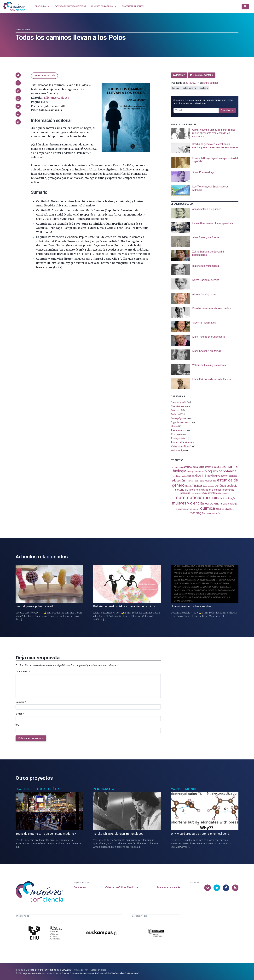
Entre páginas (23, 30)
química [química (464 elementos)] (208, 508)
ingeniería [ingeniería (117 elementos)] (185, 493)
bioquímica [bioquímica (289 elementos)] (214, 471)
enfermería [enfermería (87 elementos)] (190, 481)
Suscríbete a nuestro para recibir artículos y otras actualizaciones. (203, 102)
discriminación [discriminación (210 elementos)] (205, 476)
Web (18, 725)
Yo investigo (178, 450)
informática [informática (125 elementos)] (228, 490)
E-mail (20, 714)
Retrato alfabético (181, 442)
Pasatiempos (178, 430)
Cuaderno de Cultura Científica (37, 789)
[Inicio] (14, 6)
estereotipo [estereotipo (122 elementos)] (210, 481)
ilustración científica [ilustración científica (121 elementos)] (211, 490)
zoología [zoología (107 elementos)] (216, 513)
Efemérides (177, 406)
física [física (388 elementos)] (197, 485)
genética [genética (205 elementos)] (220, 486)
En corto (175, 410)
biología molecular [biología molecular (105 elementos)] (196, 472)
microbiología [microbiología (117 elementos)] (228, 498)
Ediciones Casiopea (56, 98)
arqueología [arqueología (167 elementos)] (191, 467)
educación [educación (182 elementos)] (178, 480)
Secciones (80, 887)
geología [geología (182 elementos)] (232, 486)
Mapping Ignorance (184, 789)
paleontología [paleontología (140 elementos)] (230, 504)
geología (204, 88)
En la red (176, 414)
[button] (18, 75)
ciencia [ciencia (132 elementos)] (191, 476)
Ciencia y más (179, 402)
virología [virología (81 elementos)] (207, 513)
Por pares (176, 434)
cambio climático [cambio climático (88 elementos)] (180, 476)
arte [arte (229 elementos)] (201, 467)
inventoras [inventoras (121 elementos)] (213, 493)
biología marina (190, 88)
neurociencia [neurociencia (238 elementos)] (213, 503)
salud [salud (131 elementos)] (219, 509)
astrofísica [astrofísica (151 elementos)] (211, 467)
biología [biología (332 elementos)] (179, 471)
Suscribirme (227, 110)
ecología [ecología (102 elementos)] (233, 476)
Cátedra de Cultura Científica (121, 887)
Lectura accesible (44, 75)
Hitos (174, 426)
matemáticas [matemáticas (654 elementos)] (188, 498)
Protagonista (178, 438)
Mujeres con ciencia (169, 887)
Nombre (21, 702)
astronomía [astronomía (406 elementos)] (227, 466)
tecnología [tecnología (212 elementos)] (197, 513)
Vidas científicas (180, 446)
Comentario (23, 672)
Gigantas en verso (181, 422)
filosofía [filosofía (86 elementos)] (188, 486)
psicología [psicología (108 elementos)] (195, 509)
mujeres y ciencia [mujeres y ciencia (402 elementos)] (187, 503)
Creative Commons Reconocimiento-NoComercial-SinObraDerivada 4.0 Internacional (100, 973)
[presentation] (205, 134)
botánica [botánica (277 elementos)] (230, 471)
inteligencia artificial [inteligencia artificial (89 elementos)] (199, 493)
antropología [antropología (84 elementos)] (177, 467)
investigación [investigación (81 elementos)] (224, 493)
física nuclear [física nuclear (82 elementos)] (208, 486)
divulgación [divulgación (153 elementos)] (222, 476)
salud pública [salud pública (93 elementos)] (228, 509)
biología (176, 88)
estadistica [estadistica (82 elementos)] (199, 481)
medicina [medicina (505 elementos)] (212, 498)
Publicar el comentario (31, 738)
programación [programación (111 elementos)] (182, 509)
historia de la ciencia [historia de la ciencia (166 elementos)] (187, 490)
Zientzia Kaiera (104, 789)
